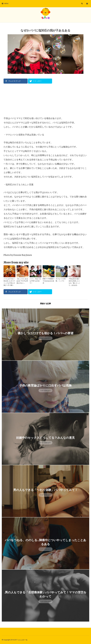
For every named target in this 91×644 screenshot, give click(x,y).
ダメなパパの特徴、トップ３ (61, 280)
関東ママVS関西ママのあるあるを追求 (49, 281)
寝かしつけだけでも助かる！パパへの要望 (45, 333)
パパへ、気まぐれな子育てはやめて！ (35, 281)
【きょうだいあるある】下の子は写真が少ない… (22, 281)
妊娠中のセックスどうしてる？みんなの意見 (45, 438)
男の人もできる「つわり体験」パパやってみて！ (45, 490)
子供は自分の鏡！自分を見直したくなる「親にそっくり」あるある (74, 282)
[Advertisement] (45, 100)
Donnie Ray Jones (23, 255)
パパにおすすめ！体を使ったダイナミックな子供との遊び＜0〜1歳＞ (9, 282)
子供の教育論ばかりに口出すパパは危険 (45, 385)
